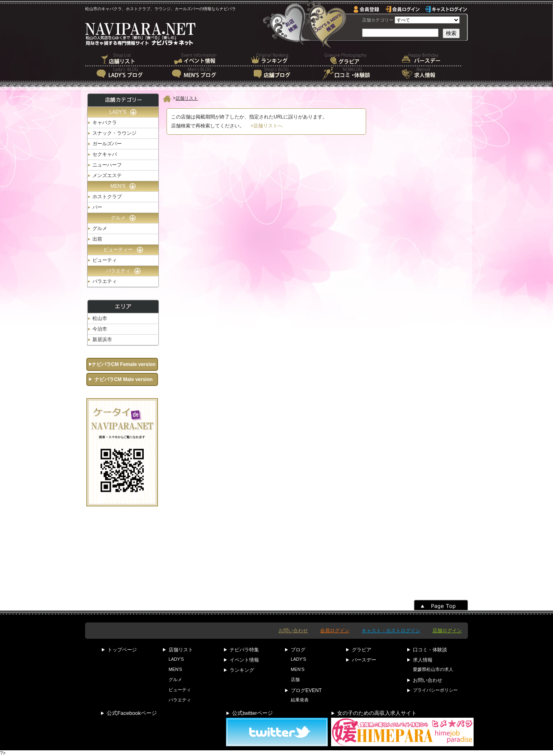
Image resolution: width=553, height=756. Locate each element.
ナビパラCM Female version (124, 364)
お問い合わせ (293, 631)
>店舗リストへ (267, 126)
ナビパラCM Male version (124, 379)
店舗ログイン (447, 631)
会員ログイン (335, 631)
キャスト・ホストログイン (391, 631)
